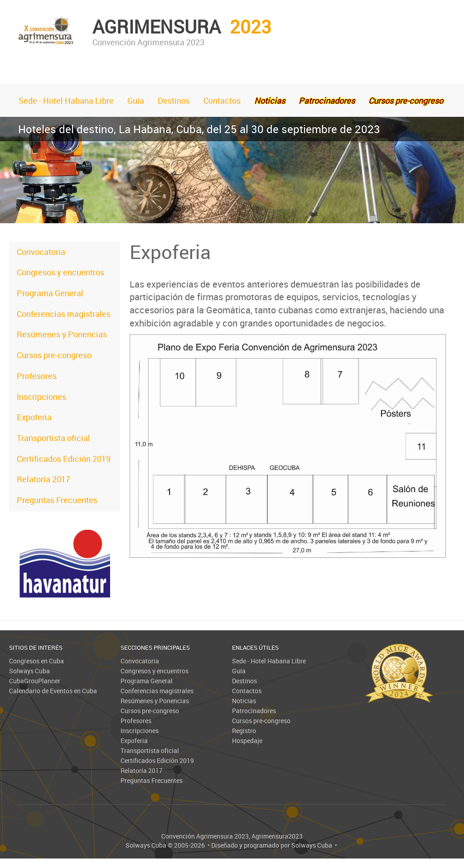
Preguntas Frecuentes (57, 500)
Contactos (222, 101)
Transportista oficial (53, 438)
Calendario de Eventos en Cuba (53, 691)
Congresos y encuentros (60, 272)
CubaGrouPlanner (35, 681)
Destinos (174, 101)
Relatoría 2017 (43, 479)
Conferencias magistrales (64, 314)
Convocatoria (41, 252)
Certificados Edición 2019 (64, 459)
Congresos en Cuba (36, 661)
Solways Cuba (29, 671)
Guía (136, 101)
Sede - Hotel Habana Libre (66, 101)
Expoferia (34, 417)
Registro (244, 731)
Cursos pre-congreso (54, 355)
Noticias (244, 701)
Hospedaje (247, 741)
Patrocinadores (254, 711)
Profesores (37, 376)
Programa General (50, 293)
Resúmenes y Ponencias (62, 334)
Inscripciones (41, 397)
